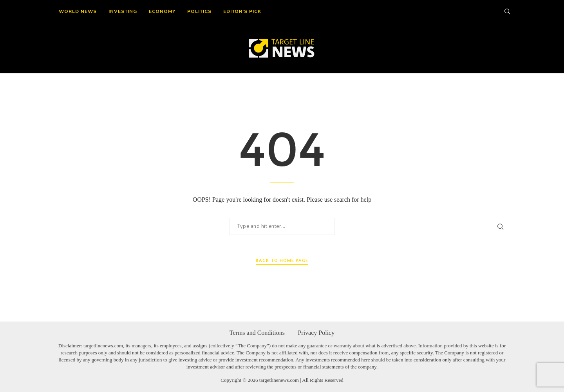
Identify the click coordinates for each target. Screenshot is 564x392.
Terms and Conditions (257, 333)
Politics (199, 11)
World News (78, 11)
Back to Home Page (282, 261)
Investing (123, 11)
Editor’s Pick (242, 11)
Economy (162, 11)
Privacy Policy (316, 333)
